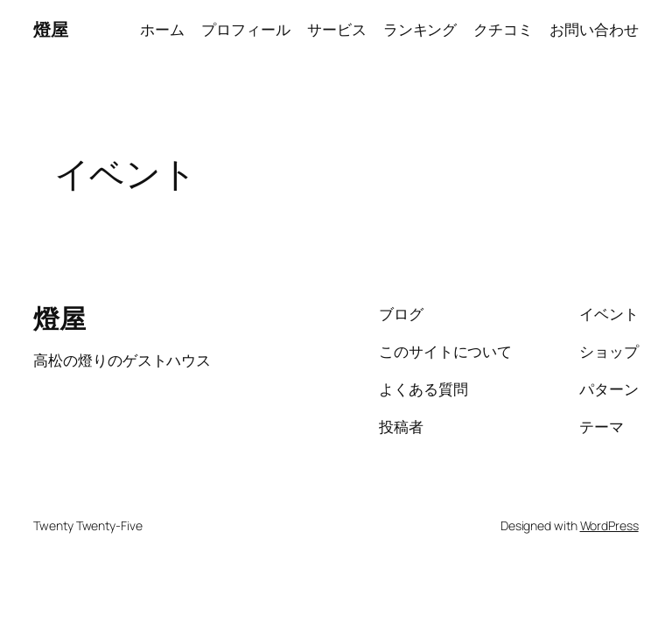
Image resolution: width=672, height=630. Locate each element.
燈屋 (50, 29)
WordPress (609, 525)
